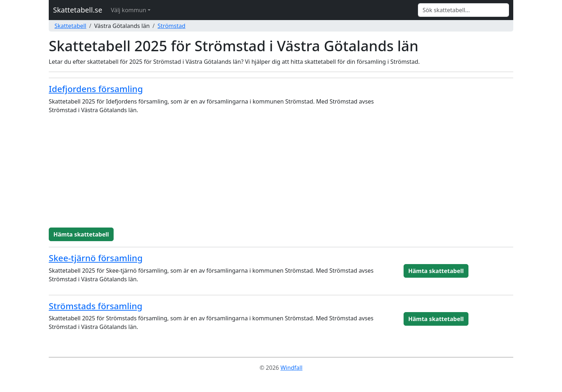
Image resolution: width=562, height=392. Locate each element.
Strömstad (172, 26)
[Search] (463, 10)
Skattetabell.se (78, 10)
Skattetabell (70, 26)
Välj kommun (128, 10)
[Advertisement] (281, 174)
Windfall (291, 368)
